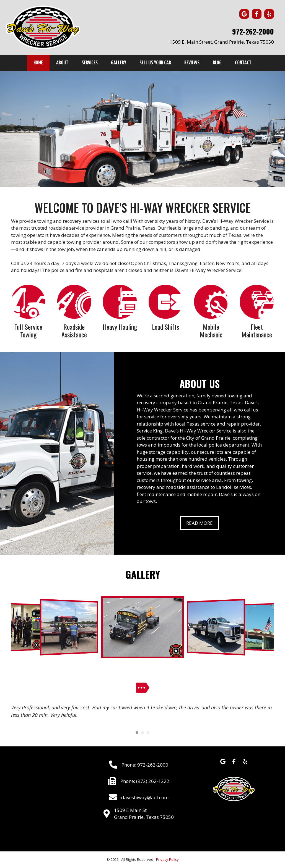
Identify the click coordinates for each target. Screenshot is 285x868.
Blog (217, 63)
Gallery (119, 63)
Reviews (192, 63)
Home (38, 63)
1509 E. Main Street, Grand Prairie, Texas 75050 (222, 42)
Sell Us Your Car (155, 63)
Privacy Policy (167, 859)
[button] (244, 14)
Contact (243, 63)
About (62, 63)
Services (90, 63)
